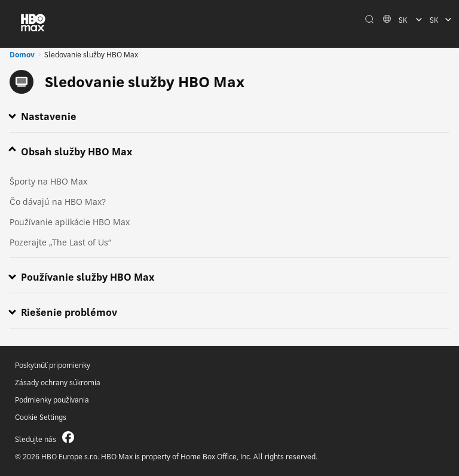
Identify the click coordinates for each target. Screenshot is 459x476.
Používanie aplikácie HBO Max (70, 222)
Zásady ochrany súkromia (58, 383)
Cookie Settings (41, 417)
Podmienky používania (52, 400)
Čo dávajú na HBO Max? (58, 202)
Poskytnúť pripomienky (53, 365)
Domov (22, 55)
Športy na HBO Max (48, 181)
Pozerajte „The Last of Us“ (60, 242)
